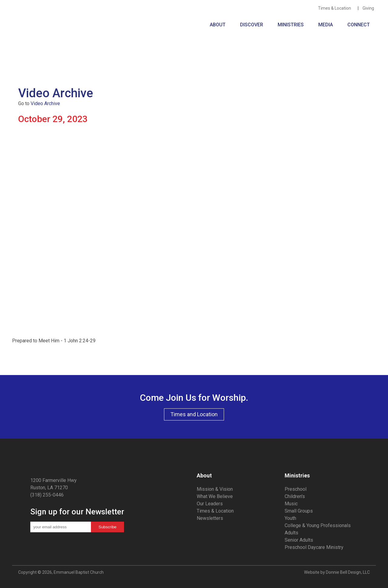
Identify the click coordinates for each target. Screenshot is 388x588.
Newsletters (210, 518)
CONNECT (359, 25)
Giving (369, 8)
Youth (290, 518)
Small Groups (299, 511)
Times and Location (194, 414)
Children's (295, 496)
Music (291, 504)
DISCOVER (253, 25)
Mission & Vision (215, 489)
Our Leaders (210, 504)
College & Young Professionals (318, 525)
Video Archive (45, 103)
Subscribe (107, 527)
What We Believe (215, 496)
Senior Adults (299, 540)
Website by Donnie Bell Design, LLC (337, 572)
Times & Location (336, 8)
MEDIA (327, 25)
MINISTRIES (292, 25)
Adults (291, 533)
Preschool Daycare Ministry (314, 547)
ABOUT (219, 25)
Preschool (296, 489)
